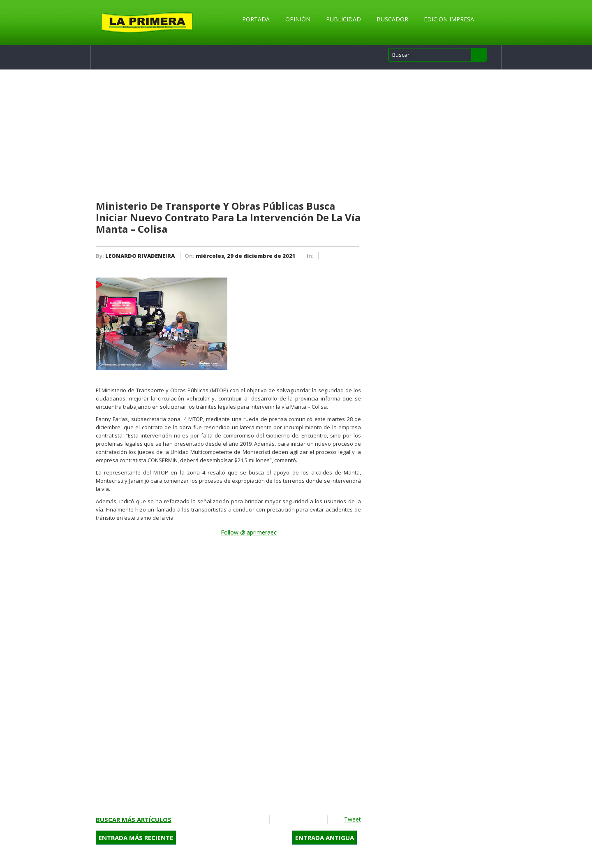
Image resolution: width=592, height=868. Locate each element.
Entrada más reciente (136, 838)
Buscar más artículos (134, 819)
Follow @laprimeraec (249, 532)
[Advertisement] (228, 135)
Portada (256, 19)
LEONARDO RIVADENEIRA (140, 256)
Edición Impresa (449, 19)
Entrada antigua (325, 838)
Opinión (298, 19)
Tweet (353, 819)
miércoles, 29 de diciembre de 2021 (246, 256)
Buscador (392, 19)
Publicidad (343, 19)
